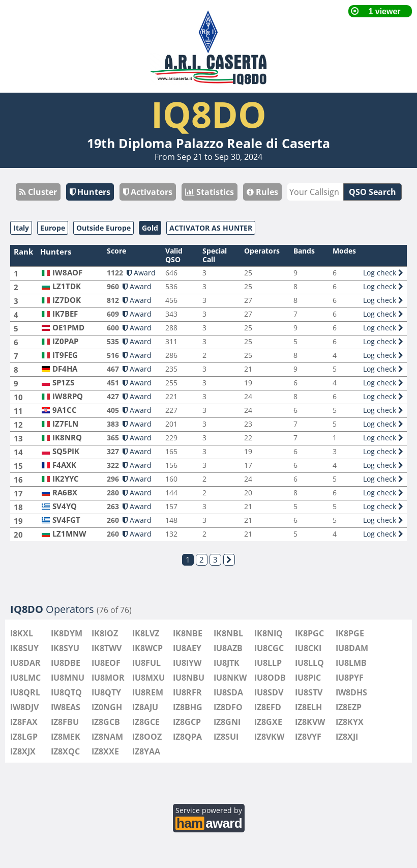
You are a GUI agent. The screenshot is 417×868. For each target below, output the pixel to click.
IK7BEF (65, 314)
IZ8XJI (347, 737)
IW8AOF (67, 273)
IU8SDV (269, 692)
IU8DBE (66, 663)
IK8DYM (67, 633)
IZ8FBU (65, 722)
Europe (53, 228)
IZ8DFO (228, 707)
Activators (148, 192)
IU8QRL (25, 692)
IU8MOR (108, 678)
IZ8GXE (268, 722)
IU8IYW (187, 663)
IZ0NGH (107, 707)
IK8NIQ (269, 633)
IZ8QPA (187, 737)
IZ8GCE (146, 722)
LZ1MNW (69, 534)
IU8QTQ (66, 692)
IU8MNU (68, 678)
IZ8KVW (310, 722)
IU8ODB (270, 678)
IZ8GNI (227, 722)
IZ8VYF (308, 737)
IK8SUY (24, 648)
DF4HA (65, 369)
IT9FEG (65, 355)
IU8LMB (351, 663)
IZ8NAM (107, 737)
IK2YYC (66, 479)
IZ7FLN (65, 424)
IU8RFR (187, 692)
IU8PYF (350, 678)
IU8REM (148, 692)
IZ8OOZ (147, 737)
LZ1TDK (67, 286)
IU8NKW (230, 678)
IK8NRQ (67, 438)
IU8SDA (228, 692)
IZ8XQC (65, 751)
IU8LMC (25, 678)
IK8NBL (228, 633)
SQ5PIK (66, 451)
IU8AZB (228, 648)
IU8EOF (106, 663)
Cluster (38, 192)
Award (141, 273)
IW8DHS (351, 692)
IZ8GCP (187, 722)
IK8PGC (309, 633)
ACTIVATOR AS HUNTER (211, 228)
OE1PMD (68, 328)
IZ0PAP (65, 341)
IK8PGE (350, 633)
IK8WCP (147, 648)
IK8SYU (65, 648)
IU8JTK (227, 663)
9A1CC (65, 410)
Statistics (210, 192)
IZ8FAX (24, 722)
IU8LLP (268, 663)
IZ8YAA (146, 751)
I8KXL (22, 633)
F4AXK (64, 465)
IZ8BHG (188, 707)
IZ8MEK (66, 737)
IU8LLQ (309, 663)
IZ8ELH (308, 707)
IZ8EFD (268, 707)
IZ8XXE (105, 751)
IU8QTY (106, 692)
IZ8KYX (350, 722)
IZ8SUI (226, 737)
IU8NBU (189, 678)
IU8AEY (187, 648)
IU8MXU (148, 678)
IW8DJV (24, 707)
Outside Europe (103, 228)
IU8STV (309, 692)
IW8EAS (66, 707)
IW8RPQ (68, 396)
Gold (150, 228)
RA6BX (65, 493)
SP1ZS (63, 383)
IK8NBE (188, 633)
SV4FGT (66, 520)
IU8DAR (25, 663)
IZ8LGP (24, 737)
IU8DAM (352, 648)
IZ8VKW (269, 737)
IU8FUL (146, 663)
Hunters (90, 192)
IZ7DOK (67, 300)
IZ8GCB (106, 722)
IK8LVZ (146, 633)
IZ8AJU (145, 707)
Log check (383, 273)
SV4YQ (65, 506)
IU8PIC (308, 678)
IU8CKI (308, 648)
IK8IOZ (105, 633)
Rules (262, 192)
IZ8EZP (349, 707)
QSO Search (373, 192)
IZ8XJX (23, 751)
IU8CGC (269, 648)
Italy (21, 228)
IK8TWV (107, 648)
